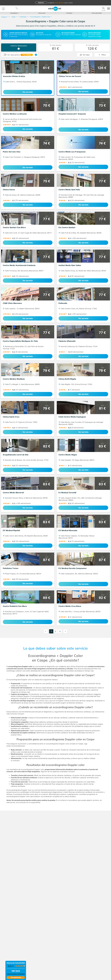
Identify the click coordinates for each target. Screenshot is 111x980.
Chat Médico (69, 13)
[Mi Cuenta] (3, 9)
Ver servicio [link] (28, 92)
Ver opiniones (16, 977)
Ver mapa (86, 55)
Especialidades (14, 13)
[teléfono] (17, 8)
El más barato (56, 47)
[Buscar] (103, 8)
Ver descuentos (20, 55)
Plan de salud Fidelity (97, 13)
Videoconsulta (42, 13)
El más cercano (92, 47)
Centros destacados (19, 47)
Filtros (104, 55)
